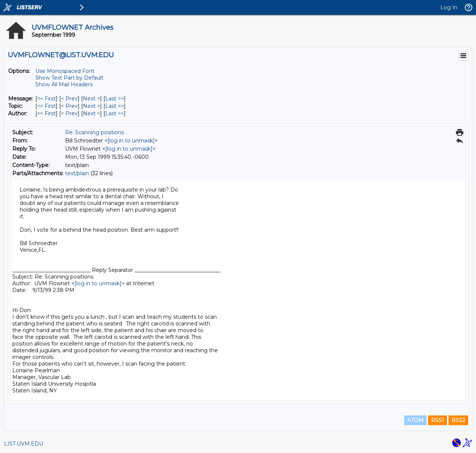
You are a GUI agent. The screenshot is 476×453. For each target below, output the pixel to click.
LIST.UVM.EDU (24, 444)
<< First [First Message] (46, 99)
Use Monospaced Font (65, 71)
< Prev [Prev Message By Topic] (69, 106)
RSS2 (458, 420)
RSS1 (438, 420)
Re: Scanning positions (94, 132)
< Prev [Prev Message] (69, 99)
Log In (449, 7)
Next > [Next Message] (91, 99)
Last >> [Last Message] (115, 99)
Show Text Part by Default (69, 78)
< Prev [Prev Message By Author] (69, 113)
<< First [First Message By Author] (46, 113)
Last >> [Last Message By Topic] (115, 106)
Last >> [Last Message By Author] (115, 113)
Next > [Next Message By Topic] (91, 106)
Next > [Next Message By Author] (91, 113)
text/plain (77, 173)
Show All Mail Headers (64, 84)
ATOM (415, 420)
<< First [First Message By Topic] (46, 106)
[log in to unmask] (131, 141)
